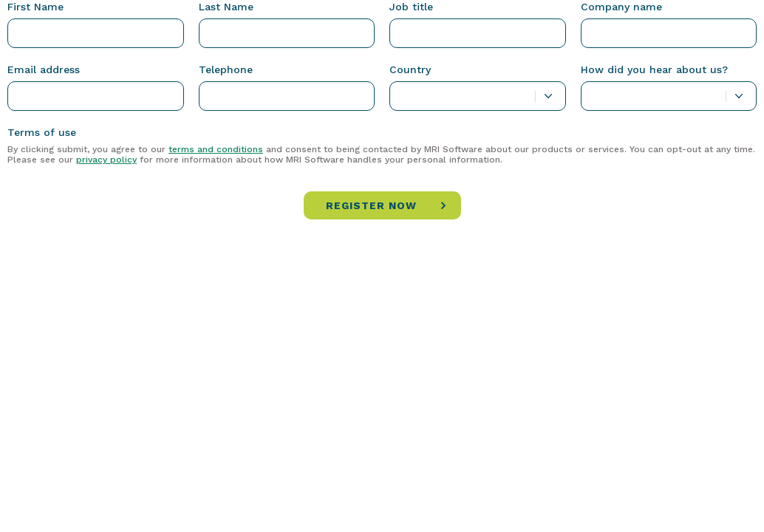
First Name (35, 7)
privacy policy (106, 160)
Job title (411, 7)
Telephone (226, 69)
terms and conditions (216, 149)
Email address (44, 69)
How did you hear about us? (654, 69)
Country (410, 69)
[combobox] (478, 96)
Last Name (226, 7)
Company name (621, 7)
